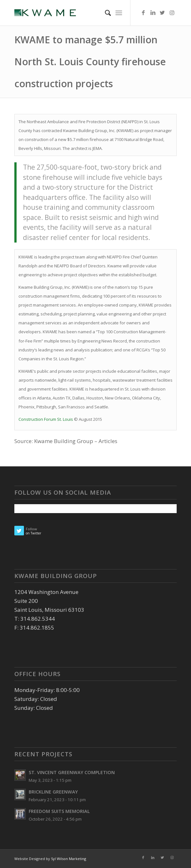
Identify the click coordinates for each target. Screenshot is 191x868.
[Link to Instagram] (172, 13)
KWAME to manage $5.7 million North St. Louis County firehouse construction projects (90, 62)
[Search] (105, 13)
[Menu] (119, 13)
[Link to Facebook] (143, 13)
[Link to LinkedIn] (153, 13)
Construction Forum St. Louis (46, 419)
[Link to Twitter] (162, 13)
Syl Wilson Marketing (69, 859)
